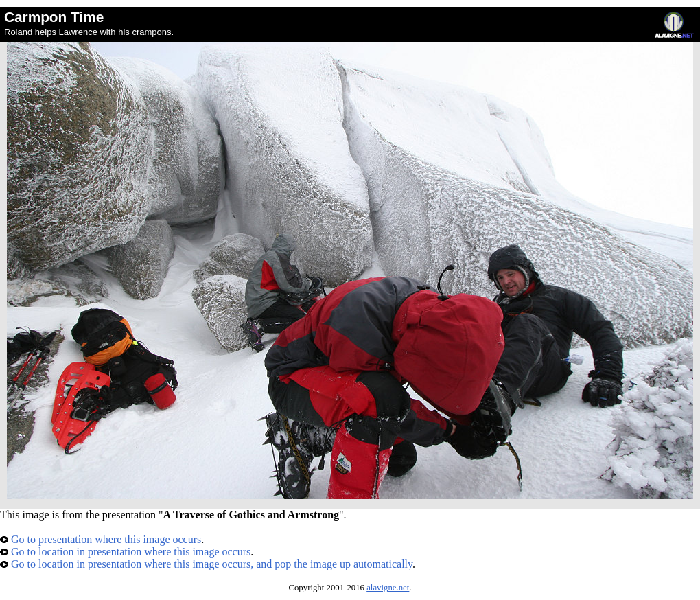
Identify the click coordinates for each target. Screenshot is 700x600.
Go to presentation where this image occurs (101, 539)
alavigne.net (388, 588)
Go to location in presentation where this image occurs (125, 552)
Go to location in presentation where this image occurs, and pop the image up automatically (206, 564)
